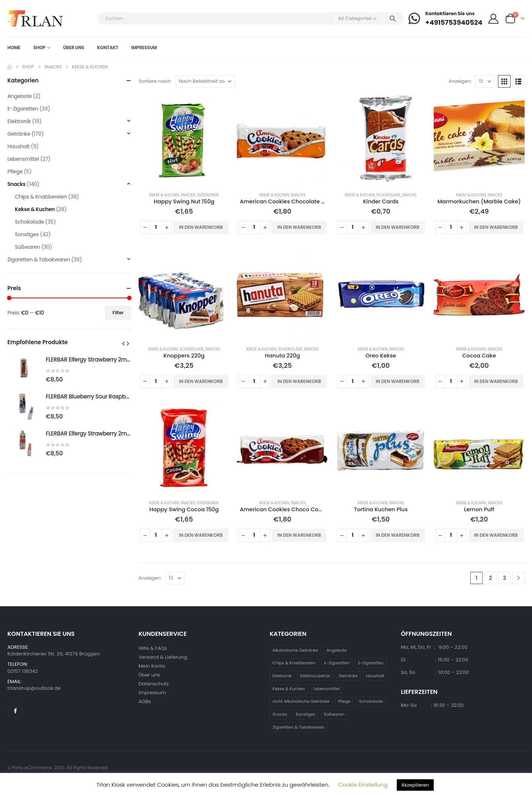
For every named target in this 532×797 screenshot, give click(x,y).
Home (14, 48)
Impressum (144, 48)
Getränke (19, 134)
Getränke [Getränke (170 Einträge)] (348, 676)
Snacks (188, 195)
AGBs (145, 701)
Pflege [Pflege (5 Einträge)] (344, 701)
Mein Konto (152, 666)
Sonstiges (27, 234)
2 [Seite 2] (490, 578)
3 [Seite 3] (504, 578)
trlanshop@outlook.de (34, 688)
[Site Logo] (35, 18)
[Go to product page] (184, 140)
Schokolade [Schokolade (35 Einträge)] (371, 701)
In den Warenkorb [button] (201, 227)
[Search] (393, 18)
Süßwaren (208, 195)
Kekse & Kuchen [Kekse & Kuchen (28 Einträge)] (289, 689)
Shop (39, 48)
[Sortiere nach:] (205, 81)
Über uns (74, 48)
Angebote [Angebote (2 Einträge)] (337, 650)
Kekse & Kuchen (164, 195)
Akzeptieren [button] (415, 785)
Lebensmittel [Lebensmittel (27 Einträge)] (326, 689)
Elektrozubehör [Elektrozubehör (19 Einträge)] (315, 676)
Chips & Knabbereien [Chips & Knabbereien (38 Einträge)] (294, 663)
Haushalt (18, 146)
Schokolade (388, 195)
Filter (118, 313)
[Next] (519, 578)
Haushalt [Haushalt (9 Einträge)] (375, 676)
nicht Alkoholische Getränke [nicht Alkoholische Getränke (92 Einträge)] (301, 701)
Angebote (20, 96)
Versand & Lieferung (163, 657)
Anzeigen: (460, 81)
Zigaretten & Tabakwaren (39, 260)
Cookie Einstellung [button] (363, 785)
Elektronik (19, 121)
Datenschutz (154, 684)
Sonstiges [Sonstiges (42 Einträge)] (306, 714)
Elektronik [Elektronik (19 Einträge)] (282, 676)
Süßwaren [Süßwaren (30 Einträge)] (334, 714)
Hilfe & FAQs (153, 648)
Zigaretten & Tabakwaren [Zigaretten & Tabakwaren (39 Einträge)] (299, 727)
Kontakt (108, 48)
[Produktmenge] (156, 227)
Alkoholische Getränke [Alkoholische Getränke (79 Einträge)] (295, 650)
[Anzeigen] (485, 81)
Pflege (15, 172)
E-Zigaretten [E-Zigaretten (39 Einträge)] (337, 663)
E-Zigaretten (23, 109)
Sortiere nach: (155, 81)
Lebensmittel (23, 159)
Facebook (16, 711)
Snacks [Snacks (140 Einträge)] (280, 714)
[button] (504, 81)
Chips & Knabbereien (41, 197)
